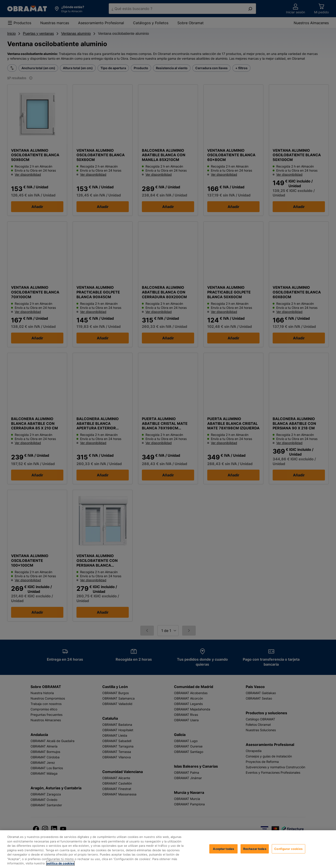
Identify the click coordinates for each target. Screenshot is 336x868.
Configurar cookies (225, 853)
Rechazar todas (260, 853)
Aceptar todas (292, 853)
